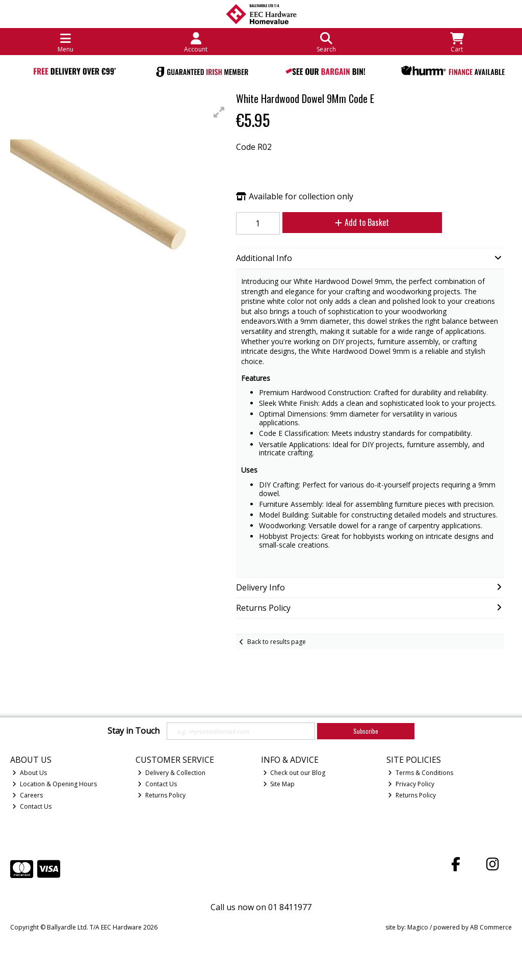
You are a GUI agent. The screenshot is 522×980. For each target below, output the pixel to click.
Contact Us (32, 806)
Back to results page (277, 642)
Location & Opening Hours (55, 784)
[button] (219, 112)
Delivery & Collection (172, 773)
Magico (418, 927)
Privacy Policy (411, 784)
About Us (30, 773)
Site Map (279, 784)
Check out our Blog (294, 773)
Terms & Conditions (421, 773)
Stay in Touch (134, 731)
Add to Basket (362, 222)
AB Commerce (491, 927)
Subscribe (366, 731)
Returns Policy (162, 795)
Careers (28, 795)
